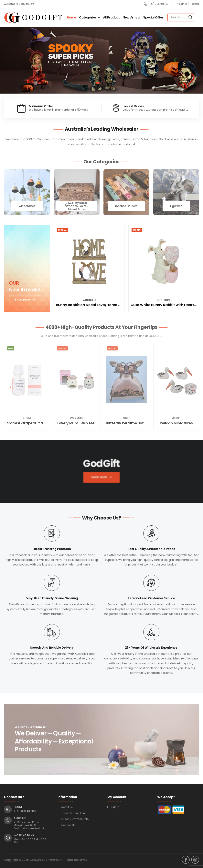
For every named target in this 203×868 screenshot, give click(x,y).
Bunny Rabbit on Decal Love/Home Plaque (93, 305)
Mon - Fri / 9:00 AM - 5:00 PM (30, 841)
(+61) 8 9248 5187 (156, 4)
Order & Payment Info (75, 819)
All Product (111, 17)
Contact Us (68, 825)
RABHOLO (89, 300)
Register (194, 4)
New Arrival (131, 17)
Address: (20, 818)
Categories (88, 17)
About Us (67, 807)
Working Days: (24, 835)
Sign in (182, 4)
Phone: (18, 807)
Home (72, 17)
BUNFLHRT (164, 300)
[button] (98, 83)
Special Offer (153, 17)
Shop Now (99, 478)
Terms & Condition (73, 813)
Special (62, 230)
